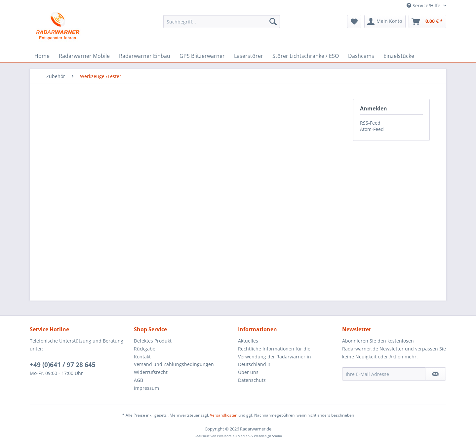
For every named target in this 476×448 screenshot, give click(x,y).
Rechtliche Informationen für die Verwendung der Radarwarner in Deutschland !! (275, 357)
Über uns (248, 372)
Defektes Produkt (153, 341)
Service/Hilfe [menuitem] (424, 5)
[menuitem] (222, 21)
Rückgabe (145, 349)
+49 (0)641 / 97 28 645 (63, 365)
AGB (139, 380)
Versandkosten (224, 415)
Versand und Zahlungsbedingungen (174, 364)
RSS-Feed (370, 123)
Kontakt (142, 357)
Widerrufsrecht (151, 372)
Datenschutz (252, 380)
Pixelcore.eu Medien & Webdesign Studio (250, 436)
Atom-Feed (372, 129)
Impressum (146, 388)
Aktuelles (248, 341)
